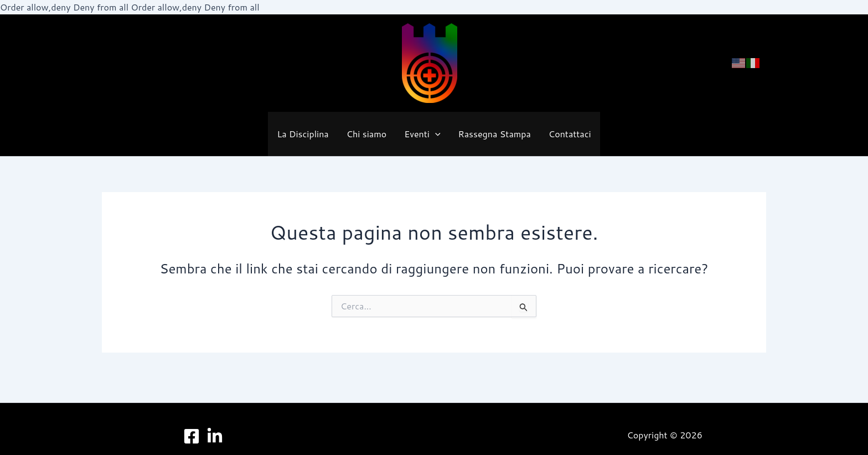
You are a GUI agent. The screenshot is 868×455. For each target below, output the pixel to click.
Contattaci (570, 134)
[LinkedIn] (215, 436)
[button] (435, 135)
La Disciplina (303, 134)
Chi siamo (367, 134)
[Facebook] (192, 436)
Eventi (422, 134)
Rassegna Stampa (495, 134)
